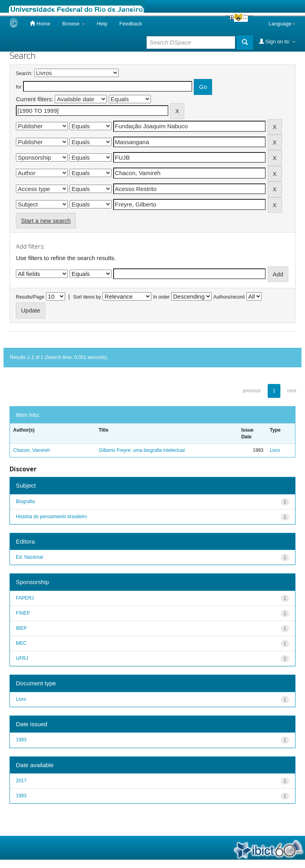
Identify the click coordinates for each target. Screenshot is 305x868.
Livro (275, 450)
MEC (21, 643)
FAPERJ (25, 598)
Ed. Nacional (29, 557)
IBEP (21, 628)
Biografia (25, 502)
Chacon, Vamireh (31, 450)
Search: (24, 73)
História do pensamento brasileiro (51, 517)
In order (161, 297)
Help (102, 24)
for (19, 87)
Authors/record (229, 297)
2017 (21, 781)
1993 (21, 740)
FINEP (23, 613)
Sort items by (87, 297)
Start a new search (46, 221)
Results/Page (30, 297)
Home (40, 23)
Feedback (130, 24)
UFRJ (22, 658)
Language (282, 24)
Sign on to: (277, 41)
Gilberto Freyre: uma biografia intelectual (142, 450)
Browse (74, 24)
